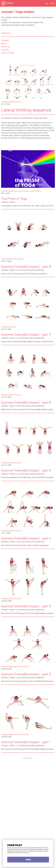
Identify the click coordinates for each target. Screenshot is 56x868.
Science (5, 50)
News (4, 44)
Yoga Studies (8, 53)
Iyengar (5, 40)
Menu (52, 3)
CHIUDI (28, 860)
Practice (6, 47)
